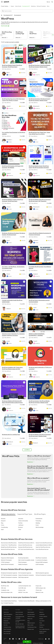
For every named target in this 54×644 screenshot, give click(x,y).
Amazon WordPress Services (25, 545)
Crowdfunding (4, 527)
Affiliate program (31, 623)
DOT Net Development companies (9, 575)
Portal (37, 525)
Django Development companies (26, 575)
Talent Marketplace (8, 614)
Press (41, 623)
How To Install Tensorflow (7, 603)
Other (20, 530)
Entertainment (39, 519)
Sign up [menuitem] (48, 2)
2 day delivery (33, 69)
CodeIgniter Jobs (5, 590)
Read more (31, 462)
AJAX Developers (40, 564)
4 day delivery (6, 438)
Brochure (20, 527)
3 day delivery (6, 69)
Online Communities (23, 521)
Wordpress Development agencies (9, 573)
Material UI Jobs (39, 592)
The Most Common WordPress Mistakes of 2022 (27, 601)
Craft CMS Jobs (22, 588)
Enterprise (6, 621)
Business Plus (7, 623)
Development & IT (8, 15)
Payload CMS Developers (42, 562)
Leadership (42, 614)
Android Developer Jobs (7, 592)
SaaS (2, 530)
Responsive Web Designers (7, 558)
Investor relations (43, 616)
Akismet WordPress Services (8, 549)
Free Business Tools (32, 627)
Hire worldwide (7, 631)
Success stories (31, 614)
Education (21, 519)
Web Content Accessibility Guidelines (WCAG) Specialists (27, 560)
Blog (2, 523)
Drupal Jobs (38, 586)
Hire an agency (7, 619)
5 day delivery (33, 237)
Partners (41, 627)
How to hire (6, 612)
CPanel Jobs (39, 590)
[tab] (8, 514)
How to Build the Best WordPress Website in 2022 (10, 601)
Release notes (31, 629)
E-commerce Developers (41, 560)
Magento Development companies (9, 577)
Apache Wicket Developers (7, 564)
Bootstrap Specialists (23, 558)
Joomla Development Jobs (25, 586)
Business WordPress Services (25, 547)
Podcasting (38, 521)
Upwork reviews (31, 616)
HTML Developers (5, 562)
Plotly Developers (22, 562)
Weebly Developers (23, 564)
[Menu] (2, 2)
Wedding (38, 523)
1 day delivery (6, 103)
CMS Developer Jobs (41, 588)
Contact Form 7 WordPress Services (10, 545)
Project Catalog (5, 6)
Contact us (42, 625)
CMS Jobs (3, 588)
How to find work (19, 612)
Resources (30, 619)
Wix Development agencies (25, 573)
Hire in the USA (7, 634)
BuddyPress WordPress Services (9, 547)
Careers (41, 619)
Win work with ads (20, 624)
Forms (3, 525)
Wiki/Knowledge (40, 527)
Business (3, 519)
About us (41, 612)
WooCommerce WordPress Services (10, 543)
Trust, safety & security (44, 629)
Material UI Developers (6, 560)
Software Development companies (44, 575)
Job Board (21, 525)
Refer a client (30, 625)
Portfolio (20, 523)
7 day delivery (6, 405)
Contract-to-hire (7, 627)
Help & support (31, 612)
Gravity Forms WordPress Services (44, 543)
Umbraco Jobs (22, 590)
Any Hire (6, 625)
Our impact (42, 621)
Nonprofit (3, 521)
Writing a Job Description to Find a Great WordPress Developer (44, 601)
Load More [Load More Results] (27, 450)
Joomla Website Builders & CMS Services (44, 545)
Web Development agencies (42, 573)
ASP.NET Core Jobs (23, 592)
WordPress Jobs (5, 586)
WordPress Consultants (41, 558)
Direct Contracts (7, 629)
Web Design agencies (23, 577)
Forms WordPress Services (42, 549)
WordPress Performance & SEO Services (27, 543)
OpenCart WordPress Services (43, 547)
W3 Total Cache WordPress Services (27, 549)
